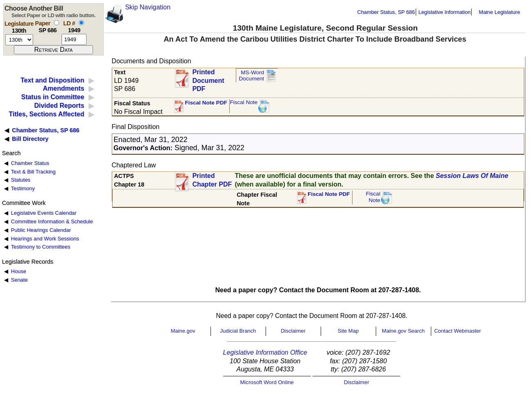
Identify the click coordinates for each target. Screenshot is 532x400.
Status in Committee (53, 97)
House (19, 271)
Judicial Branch (238, 331)
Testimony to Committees (41, 247)
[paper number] (48, 39)
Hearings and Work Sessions (45, 239)
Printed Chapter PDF (212, 180)
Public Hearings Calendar (41, 230)
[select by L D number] (81, 23)
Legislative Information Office (265, 352)
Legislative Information (444, 12)
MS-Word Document (251, 76)
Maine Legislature (499, 12)
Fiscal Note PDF (206, 103)
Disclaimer (293, 331)
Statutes (21, 180)
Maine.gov (183, 331)
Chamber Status (30, 163)
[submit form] (53, 50)
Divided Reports (59, 106)
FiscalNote (373, 197)
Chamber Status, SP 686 (386, 12)
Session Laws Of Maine (472, 176)
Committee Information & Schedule (52, 221)
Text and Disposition (52, 80)
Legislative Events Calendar (44, 213)
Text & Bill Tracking (33, 172)
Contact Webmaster (458, 331)
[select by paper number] (57, 23)
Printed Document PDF (208, 78)
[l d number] (74, 39)
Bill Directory (30, 139)
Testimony (23, 188)
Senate (19, 280)
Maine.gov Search (403, 331)
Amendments (63, 88)
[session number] (19, 40)
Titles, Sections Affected (46, 114)
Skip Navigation (148, 7)
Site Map (348, 331)
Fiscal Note (244, 102)
